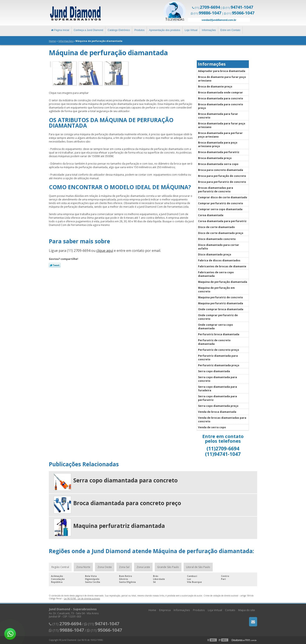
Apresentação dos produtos (165, 30)
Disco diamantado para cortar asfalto (219, 247)
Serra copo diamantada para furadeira (217, 389)
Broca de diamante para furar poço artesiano (222, 79)
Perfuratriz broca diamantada (219, 334)
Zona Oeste (105, 567)
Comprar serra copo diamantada (220, 209)
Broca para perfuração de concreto (222, 176)
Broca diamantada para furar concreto (218, 116)
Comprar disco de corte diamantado (223, 197)
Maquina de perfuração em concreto (216, 290)
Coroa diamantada (211, 215)
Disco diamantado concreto (217, 239)
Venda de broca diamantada (217, 412)
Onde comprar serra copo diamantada (215, 327)
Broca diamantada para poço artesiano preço (218, 144)
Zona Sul (124, 567)
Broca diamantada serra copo (218, 164)
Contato (230, 610)
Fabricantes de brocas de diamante (222, 266)
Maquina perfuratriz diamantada (221, 303)
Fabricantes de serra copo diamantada (216, 274)
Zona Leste (143, 567)
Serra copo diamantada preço (218, 406)
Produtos (139, 30)
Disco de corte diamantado (216, 227)
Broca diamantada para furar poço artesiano (222, 125)
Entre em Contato (230, 30)
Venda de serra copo (212, 427)
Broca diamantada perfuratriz (219, 152)
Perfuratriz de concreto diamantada (214, 342)
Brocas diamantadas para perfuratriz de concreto (216, 190)
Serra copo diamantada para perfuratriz (217, 398)
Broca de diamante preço (215, 87)
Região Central (60, 567)
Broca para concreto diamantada (221, 170)
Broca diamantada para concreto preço (221, 106)
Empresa (165, 610)
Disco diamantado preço (215, 254)
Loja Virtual (191, 30)
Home (152, 610)
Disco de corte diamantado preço (221, 233)
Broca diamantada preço (215, 158)
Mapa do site (247, 610)
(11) (207, 8)
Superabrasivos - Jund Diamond (75, 13)
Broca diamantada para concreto (221, 98)
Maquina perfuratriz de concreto (220, 297)
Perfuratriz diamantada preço (219, 365)
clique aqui (105, 251)
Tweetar (55, 265)
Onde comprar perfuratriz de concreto (218, 317)
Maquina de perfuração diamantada (223, 282)
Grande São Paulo (168, 567)
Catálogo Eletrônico (119, 30)
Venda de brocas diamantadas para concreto (222, 420)
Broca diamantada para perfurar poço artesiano (220, 135)
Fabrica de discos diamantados (219, 260)
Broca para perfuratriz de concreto (222, 182)
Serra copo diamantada (214, 371)
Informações (209, 30)
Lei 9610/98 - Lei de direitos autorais (82, 599)
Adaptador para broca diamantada (222, 71)
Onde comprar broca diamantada (221, 309)
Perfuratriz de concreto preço (219, 350)
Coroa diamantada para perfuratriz (222, 221)
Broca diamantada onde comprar (220, 92)
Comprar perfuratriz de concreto (221, 203)
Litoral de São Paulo (198, 567)
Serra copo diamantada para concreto (217, 379)
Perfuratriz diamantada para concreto (218, 358)
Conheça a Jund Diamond (89, 30)
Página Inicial (60, 30)
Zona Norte (83, 567)
